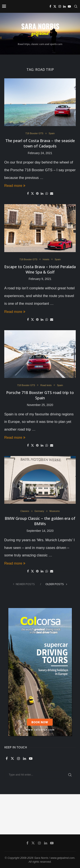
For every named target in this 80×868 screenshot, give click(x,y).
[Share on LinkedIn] (42, 193)
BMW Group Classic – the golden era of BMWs (40, 521)
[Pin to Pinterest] (37, 193)
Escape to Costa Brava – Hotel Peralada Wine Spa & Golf (40, 269)
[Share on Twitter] (32, 193)
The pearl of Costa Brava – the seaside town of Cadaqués (40, 143)
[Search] (76, 6)
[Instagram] (60, 6)
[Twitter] (55, 6)
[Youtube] (69, 6)
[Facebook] (50, 6)
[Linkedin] (64, 6)
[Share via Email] (52, 193)
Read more (15, 186)
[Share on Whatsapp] (47, 193)
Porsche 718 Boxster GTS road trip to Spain (40, 395)
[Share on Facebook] (28, 193)
